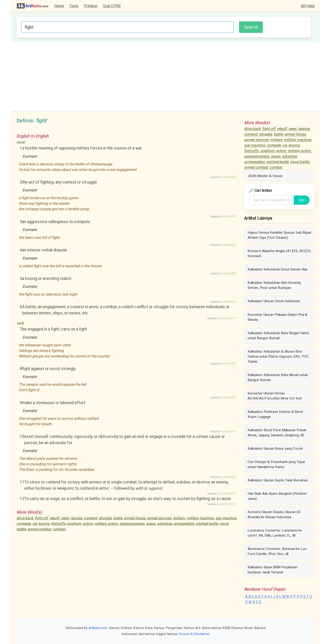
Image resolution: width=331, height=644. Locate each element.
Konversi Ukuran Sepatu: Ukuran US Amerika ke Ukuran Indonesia (274, 515)
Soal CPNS (112, 6)
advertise (165, 524)
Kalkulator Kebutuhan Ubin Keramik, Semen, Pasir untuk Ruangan (274, 285)
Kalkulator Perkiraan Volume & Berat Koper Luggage (275, 414)
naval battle (300, 162)
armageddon (184, 524)
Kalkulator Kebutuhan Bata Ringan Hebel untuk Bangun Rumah (278, 336)
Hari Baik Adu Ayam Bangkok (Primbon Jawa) (277, 496)
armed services (159, 518)
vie (34, 524)
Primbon (91, 6)
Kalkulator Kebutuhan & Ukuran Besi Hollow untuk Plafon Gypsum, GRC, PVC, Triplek (278, 356)
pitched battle (207, 524)
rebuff (54, 518)
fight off (41, 518)
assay (151, 524)
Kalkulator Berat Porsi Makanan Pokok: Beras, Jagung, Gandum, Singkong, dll (277, 433)
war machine (226, 518)
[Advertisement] (165, 77)
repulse (76, 518)
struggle (105, 518)
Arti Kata (308, 6)
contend (90, 518)
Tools (74, 6)
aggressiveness (132, 524)
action (88, 524)
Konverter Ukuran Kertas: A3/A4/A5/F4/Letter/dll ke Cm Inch (275, 396)
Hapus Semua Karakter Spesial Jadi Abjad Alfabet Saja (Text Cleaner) (279, 235)
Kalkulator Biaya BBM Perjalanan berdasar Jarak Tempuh (272, 570)
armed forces (135, 518)
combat (59, 529)
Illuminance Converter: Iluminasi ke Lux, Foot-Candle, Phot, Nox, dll (277, 551)
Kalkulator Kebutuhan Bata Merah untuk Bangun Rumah (278, 377)
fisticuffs (58, 524)
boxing (44, 524)
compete (24, 524)
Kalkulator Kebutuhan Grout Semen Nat (277, 269)
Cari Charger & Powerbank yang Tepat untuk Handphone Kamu (276, 464)
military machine (200, 518)
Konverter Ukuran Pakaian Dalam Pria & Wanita (277, 317)
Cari (302, 200)
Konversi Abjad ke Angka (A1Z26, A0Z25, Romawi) (279, 253)
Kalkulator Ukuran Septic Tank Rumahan (278, 480)
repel (65, 518)
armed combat (39, 529)
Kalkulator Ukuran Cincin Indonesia (274, 301)
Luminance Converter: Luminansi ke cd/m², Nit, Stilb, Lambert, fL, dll (275, 533)
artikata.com (98, 628)
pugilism (74, 524)
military (179, 518)
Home (59, 6)
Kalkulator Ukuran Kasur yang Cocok (275, 448)
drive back (25, 518)
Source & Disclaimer (194, 634)
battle (118, 518)
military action (106, 524)
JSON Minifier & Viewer (265, 176)
